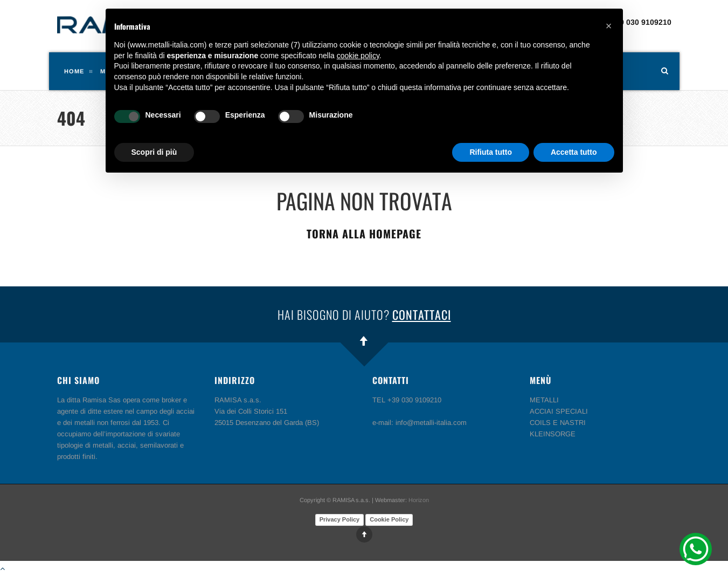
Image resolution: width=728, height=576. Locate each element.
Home (74, 71)
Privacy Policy (340, 519)
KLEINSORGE (553, 434)
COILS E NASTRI (558, 423)
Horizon (419, 500)
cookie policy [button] (358, 56)
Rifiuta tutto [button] (491, 152)
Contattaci (422, 314)
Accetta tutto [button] (574, 152)
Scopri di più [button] (154, 152)
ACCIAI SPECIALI (559, 411)
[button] (609, 26)
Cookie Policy (389, 519)
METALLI (544, 400)
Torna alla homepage (364, 234)
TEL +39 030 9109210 (633, 22)
